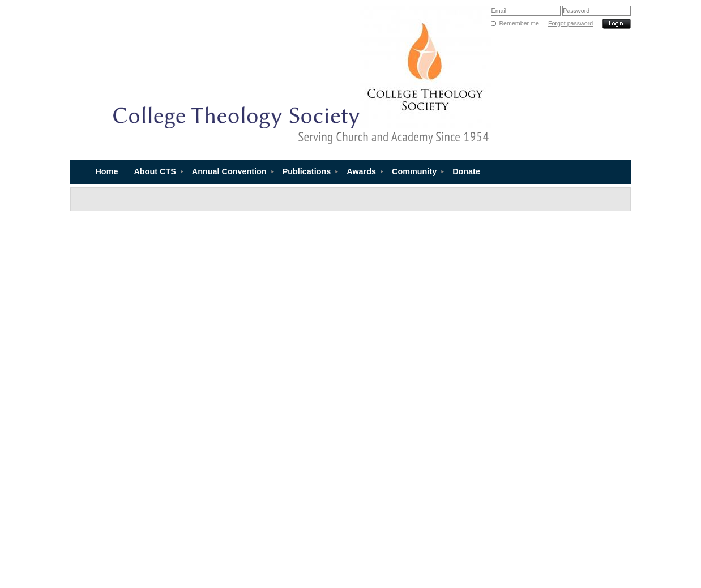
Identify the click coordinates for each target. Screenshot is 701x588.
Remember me (519, 23)
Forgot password (570, 23)
